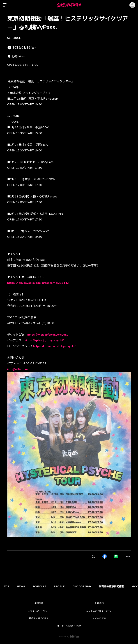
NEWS (23, 587)
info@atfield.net (19, 369)
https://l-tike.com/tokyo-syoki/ (54, 346)
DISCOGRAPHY (87, 587)
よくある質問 (99, 618)
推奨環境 (39, 603)
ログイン (132, 5)
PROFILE (63, 587)
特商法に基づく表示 (39, 618)
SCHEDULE (14, 38)
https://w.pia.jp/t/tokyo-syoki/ (48, 335)
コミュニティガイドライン (99, 611)
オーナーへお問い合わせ (69, 626)
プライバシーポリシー (39, 611)
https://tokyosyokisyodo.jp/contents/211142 (38, 283)
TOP (7, 587)
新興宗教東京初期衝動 (118, 587)
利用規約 (99, 603)
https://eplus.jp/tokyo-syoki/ (44, 340)
